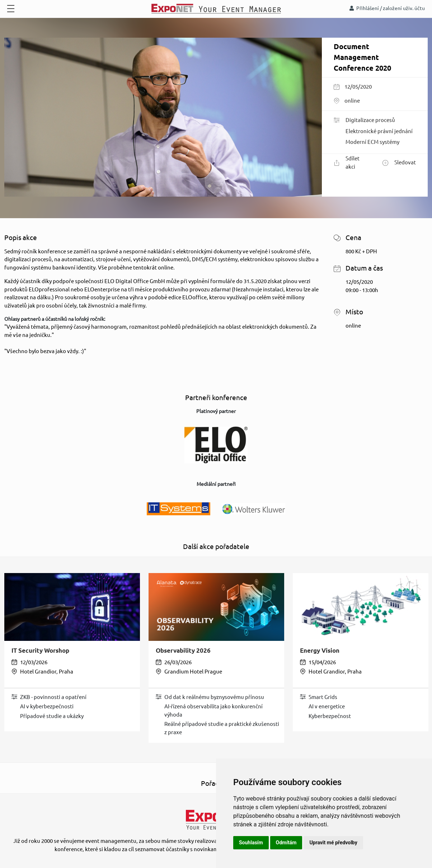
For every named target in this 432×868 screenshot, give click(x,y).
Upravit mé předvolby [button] (333, 843)
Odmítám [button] (286, 843)
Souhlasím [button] (251, 843)
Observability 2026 (183, 650)
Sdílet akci (347, 163)
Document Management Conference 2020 (362, 57)
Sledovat (399, 163)
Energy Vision (320, 650)
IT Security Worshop (40, 650)
